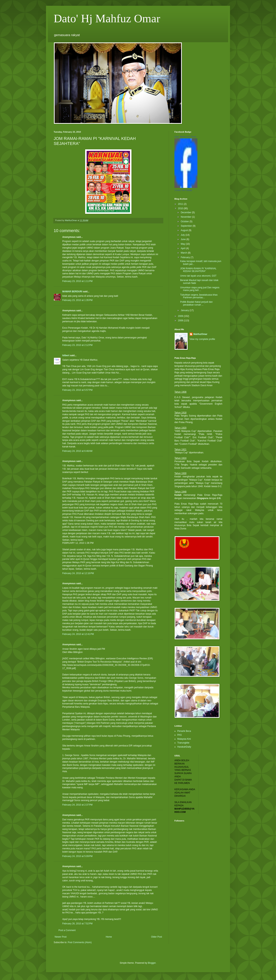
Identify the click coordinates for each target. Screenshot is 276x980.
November (186, 217)
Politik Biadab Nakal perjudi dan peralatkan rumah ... (196, 303)
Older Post (156, 937)
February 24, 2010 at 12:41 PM (78, 634)
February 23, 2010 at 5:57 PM (77, 390)
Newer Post (61, 937)
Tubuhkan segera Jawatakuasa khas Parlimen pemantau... (199, 296)
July (183, 235)
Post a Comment (67, 930)
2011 (181, 204)
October (185, 221)
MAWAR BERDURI (72, 292)
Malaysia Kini (184, 739)
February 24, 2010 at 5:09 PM (77, 856)
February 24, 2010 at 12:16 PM (78, 573)
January (185, 310)
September (187, 226)
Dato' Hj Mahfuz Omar (107, 18)
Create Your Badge (183, 190)
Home (109, 937)
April (183, 248)
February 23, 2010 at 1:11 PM (77, 281)
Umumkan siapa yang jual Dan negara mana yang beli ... (200, 289)
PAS (179, 735)
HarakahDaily (184, 747)
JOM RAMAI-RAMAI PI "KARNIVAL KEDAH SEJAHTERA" (198, 270)
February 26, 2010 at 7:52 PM (77, 924)
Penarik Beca (184, 731)
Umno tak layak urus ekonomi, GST (198, 276)
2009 (181, 316)
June (184, 239)
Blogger (152, 963)
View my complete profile (202, 339)
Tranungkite (183, 743)
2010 (181, 208)
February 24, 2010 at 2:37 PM (77, 805)
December (186, 212)
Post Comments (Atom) (80, 942)
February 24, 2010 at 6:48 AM (77, 451)
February (186, 257)
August (185, 230)
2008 (181, 321)
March (184, 253)
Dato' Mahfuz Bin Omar (185, 137)
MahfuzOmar (200, 334)
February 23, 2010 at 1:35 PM (77, 300)
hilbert (66, 355)
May (183, 244)
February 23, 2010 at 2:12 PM (77, 345)
